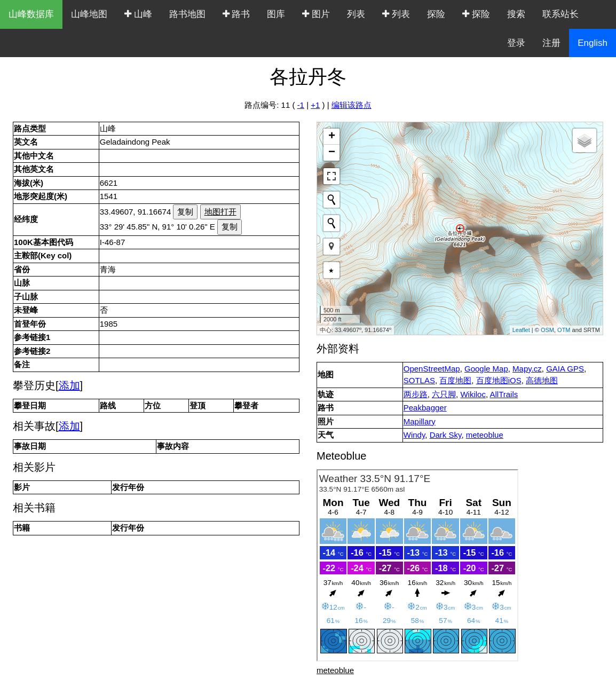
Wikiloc (473, 394)
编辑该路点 (352, 105)
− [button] (332, 153)
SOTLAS (419, 380)
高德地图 (542, 380)
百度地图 (455, 380)
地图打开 (220, 212)
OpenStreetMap (432, 369)
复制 (185, 212)
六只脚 (444, 394)
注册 (551, 43)
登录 (516, 43)
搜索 (516, 14)
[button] (331, 247)
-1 (301, 105)
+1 (315, 105)
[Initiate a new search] (331, 200)
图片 (316, 14)
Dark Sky (446, 435)
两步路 (416, 394)
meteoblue (485, 435)
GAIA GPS (565, 369)
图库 (276, 14)
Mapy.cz (527, 369)
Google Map (486, 369)
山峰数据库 (31, 14)
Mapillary (420, 421)
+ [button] (332, 137)
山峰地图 (89, 14)
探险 (436, 14)
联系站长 (560, 14)
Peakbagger (425, 408)
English (593, 43)
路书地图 (187, 14)
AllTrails (504, 394)
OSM (547, 330)
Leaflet (521, 330)
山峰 (138, 14)
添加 (69, 385)
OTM (564, 330)
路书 (236, 14)
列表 (356, 14)
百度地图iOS (499, 380)
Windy (414, 435)
